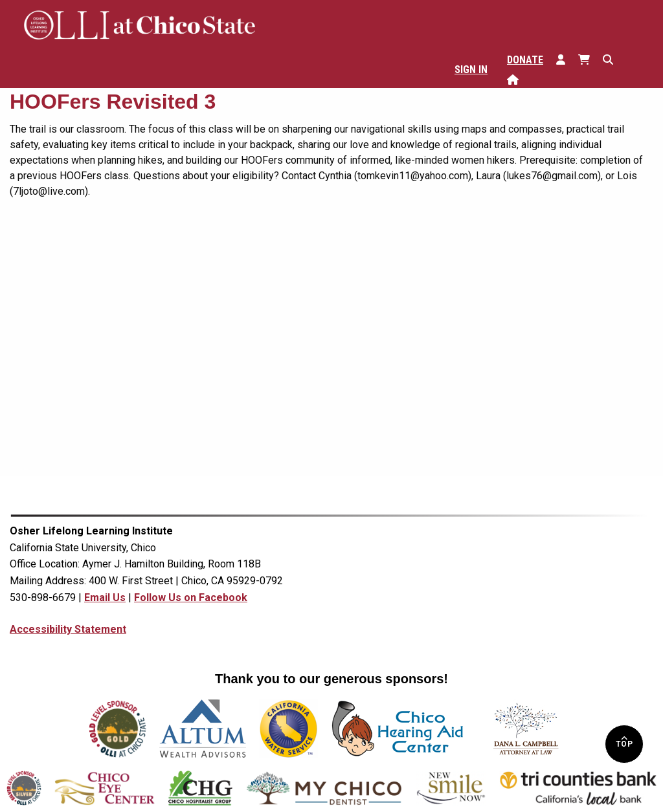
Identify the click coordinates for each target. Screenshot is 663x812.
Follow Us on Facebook (191, 598)
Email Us (105, 598)
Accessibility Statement (68, 629)
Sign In (471, 70)
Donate (525, 60)
